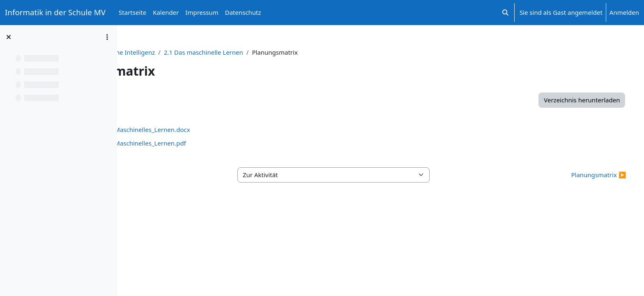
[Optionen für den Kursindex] (107, 37)
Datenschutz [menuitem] (243, 12)
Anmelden (624, 12)
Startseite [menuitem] (132, 12)
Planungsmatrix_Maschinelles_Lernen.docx (224, 129)
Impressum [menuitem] (202, 12)
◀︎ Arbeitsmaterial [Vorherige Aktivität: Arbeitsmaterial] (164, 175)
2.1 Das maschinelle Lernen (300, 52)
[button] (505, 13)
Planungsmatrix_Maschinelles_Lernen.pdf (222, 143)
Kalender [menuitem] (166, 12)
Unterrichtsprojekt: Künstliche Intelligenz (192, 52)
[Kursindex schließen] (9, 37)
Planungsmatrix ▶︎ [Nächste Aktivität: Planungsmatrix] (583, 175)
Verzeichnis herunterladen (567, 100)
